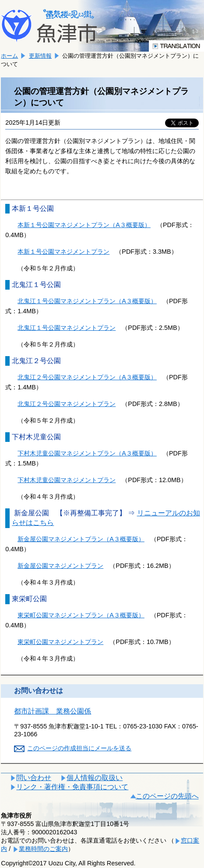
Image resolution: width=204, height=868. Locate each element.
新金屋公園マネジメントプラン (60, 566)
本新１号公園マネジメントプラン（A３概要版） (84, 225)
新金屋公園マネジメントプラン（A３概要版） (81, 539)
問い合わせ (34, 778)
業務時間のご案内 (43, 849)
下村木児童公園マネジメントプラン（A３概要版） (87, 453)
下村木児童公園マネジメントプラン (67, 480)
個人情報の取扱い (95, 778)
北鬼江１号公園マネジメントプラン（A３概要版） (87, 301)
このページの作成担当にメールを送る (79, 748)
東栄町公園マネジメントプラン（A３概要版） (81, 615)
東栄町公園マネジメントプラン (60, 642)
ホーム (9, 56)
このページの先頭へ (167, 796)
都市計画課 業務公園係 (53, 711)
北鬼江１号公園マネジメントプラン (67, 328)
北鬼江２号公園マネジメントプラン (67, 404)
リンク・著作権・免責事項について (72, 787)
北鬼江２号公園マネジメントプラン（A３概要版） (87, 377)
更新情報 (40, 56)
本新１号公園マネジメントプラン (63, 252)
